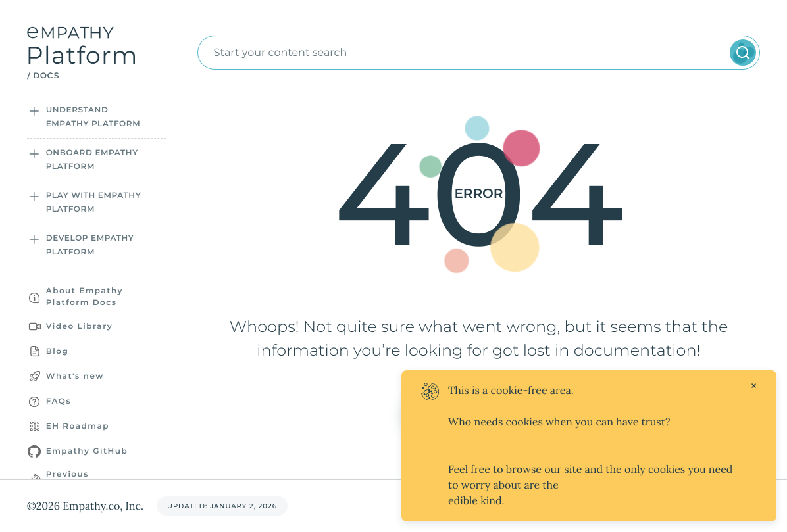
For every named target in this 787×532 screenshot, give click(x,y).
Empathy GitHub (87, 451)
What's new (75, 376)
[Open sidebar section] (34, 111)
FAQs (59, 401)
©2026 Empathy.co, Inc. (85, 506)
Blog (58, 351)
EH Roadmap (78, 426)
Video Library (80, 326)
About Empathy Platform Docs (85, 297)
